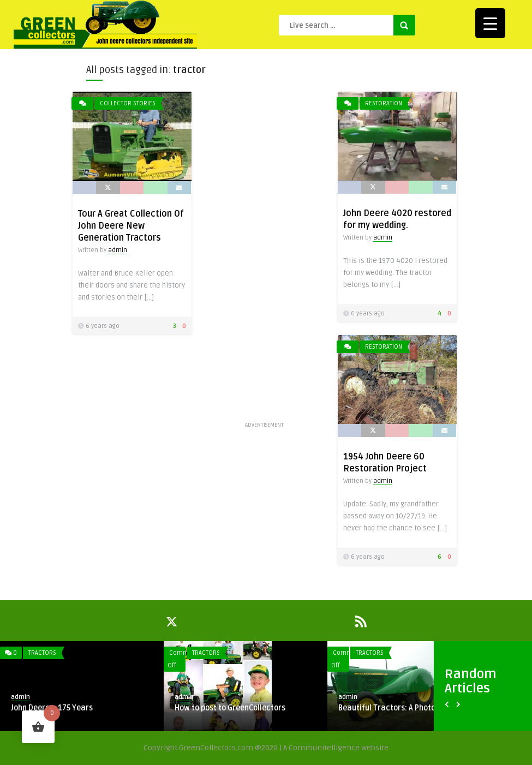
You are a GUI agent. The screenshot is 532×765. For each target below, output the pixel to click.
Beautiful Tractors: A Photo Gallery (401, 708)
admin (118, 250)
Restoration (384, 103)
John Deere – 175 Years (52, 708)
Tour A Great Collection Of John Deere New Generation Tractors (131, 226)
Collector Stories (128, 103)
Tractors (42, 653)
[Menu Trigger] (490, 23)
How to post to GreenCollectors (230, 708)
